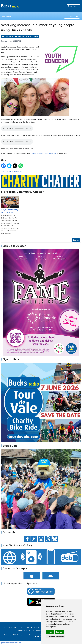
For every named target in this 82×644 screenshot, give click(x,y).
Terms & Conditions (12, 628)
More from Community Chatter (28, 37)
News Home (9, 37)
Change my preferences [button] (56, 636)
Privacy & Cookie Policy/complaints (34, 628)
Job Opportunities (38, 631)
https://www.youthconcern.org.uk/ (44, 153)
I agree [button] (50, 632)
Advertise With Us (23, 631)
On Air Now (73, 6)
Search (76, 240)
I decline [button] (59, 632)
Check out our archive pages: (12, 172)
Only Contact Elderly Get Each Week (10, 205)
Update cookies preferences (11, 643)
